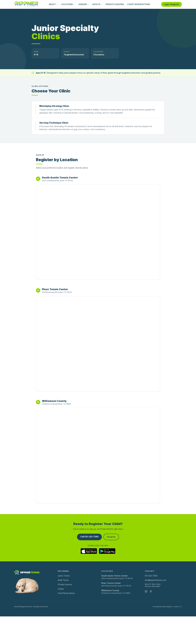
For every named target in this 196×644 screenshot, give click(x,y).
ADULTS (97, 4)
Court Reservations (66, 593)
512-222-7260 (151, 576)
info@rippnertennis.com (156, 580)
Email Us (111, 537)
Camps (61, 589)
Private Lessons (65, 584)
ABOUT (53, 4)
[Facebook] (151, 591)
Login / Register (171, 4)
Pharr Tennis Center (111, 583)
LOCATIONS (68, 4)
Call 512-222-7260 (89, 537)
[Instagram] (146, 591)
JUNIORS (84, 4)
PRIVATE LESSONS (115, 4)
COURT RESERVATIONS (139, 4)
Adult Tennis (63, 580)
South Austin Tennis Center (115, 576)
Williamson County (110, 590)
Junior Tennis (64, 576)
